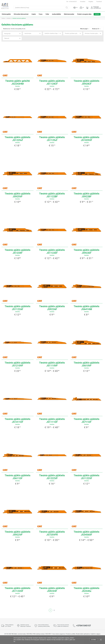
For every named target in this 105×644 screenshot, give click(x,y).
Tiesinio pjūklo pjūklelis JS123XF (18, 251)
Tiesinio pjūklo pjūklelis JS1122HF (18, 590)
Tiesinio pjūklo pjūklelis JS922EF (87, 251)
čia (14, 641)
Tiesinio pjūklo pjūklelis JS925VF (18, 195)
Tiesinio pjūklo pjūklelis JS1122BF (52, 195)
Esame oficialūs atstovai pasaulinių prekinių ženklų (44, 626)
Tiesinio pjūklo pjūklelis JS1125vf (52, 139)
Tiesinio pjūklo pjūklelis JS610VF (87, 364)
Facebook (99, 2)
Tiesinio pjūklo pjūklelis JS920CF (87, 82)
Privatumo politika (71, 634)
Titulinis (3, 18)
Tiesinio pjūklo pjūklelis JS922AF (52, 308)
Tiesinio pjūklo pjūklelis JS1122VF (87, 477)
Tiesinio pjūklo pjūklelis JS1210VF (18, 364)
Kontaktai (83, 2)
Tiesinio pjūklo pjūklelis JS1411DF (18, 420)
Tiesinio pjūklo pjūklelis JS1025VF (87, 139)
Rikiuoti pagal (84, 29)
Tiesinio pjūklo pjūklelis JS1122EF (52, 251)
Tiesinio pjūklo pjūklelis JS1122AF (18, 308)
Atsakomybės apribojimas (83, 634)
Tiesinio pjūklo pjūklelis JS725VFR (52, 533)
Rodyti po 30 (96, 29)
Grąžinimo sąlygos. (96, 634)
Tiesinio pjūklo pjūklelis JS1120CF (52, 82)
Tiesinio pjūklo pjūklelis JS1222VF (52, 477)
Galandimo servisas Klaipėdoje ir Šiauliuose (26, 626)
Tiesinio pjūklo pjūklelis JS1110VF (52, 364)
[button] (87, 8)
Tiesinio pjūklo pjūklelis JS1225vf (18, 139)
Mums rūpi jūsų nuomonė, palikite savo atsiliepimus (63, 626)
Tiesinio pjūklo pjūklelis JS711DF (87, 420)
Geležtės (9, 18)
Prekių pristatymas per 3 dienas (9, 626)
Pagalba (91, 2)
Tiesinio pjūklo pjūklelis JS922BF (87, 195)
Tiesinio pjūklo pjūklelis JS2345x (87, 590)
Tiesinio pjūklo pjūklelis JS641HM (87, 308)
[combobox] (12, 33)
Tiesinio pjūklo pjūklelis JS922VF (18, 533)
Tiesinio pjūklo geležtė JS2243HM (18, 82)
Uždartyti (101, 640)
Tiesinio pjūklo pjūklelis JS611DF (18, 477)
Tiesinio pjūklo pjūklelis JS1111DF (52, 420)
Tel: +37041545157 (72, 2)
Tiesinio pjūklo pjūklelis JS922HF (52, 590)
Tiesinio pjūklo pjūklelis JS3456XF (87, 533)
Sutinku (94, 640)
